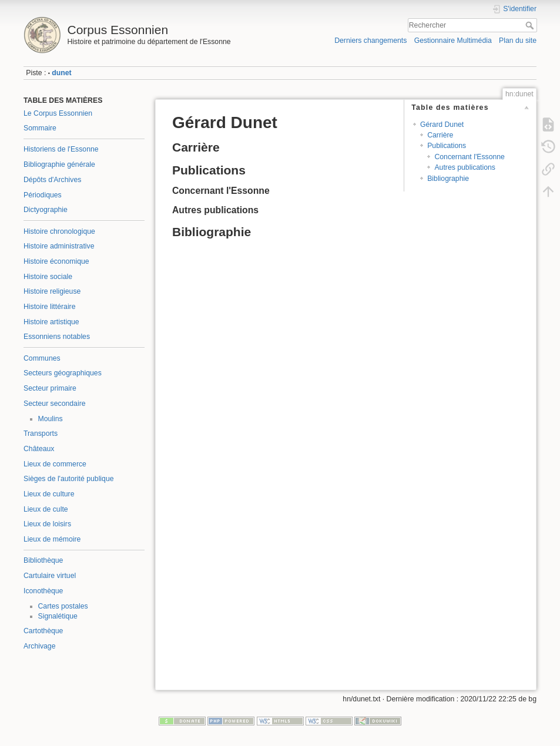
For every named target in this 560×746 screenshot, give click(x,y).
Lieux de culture (49, 494)
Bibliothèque (43, 560)
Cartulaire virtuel (50, 576)
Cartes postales (63, 606)
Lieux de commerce (55, 464)
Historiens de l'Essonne (61, 149)
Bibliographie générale (59, 164)
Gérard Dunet (442, 125)
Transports (41, 434)
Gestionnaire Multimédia (453, 41)
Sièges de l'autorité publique (69, 479)
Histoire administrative (59, 246)
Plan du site (518, 41)
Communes (42, 358)
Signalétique (58, 616)
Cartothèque (43, 631)
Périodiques (43, 195)
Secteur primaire (50, 388)
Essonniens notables (57, 337)
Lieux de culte (46, 509)
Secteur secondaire (55, 404)
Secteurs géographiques (63, 373)
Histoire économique (56, 261)
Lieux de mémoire (52, 539)
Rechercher (531, 25)
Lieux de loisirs (47, 524)
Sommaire (40, 128)
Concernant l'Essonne (469, 157)
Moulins (51, 419)
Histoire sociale (48, 277)
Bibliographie (448, 179)
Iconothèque (43, 591)
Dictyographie (46, 210)
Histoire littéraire (50, 307)
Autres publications (465, 167)
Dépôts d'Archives (52, 180)
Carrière (440, 135)
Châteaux (39, 449)
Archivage (39, 646)
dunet (61, 73)
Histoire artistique (51, 322)
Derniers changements (370, 41)
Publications (447, 146)
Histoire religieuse (52, 291)
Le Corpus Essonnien (58, 113)
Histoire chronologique (59, 231)
